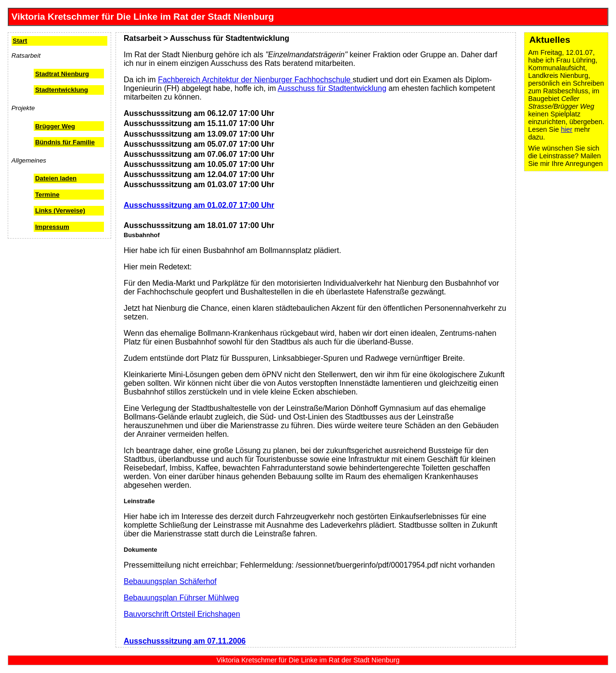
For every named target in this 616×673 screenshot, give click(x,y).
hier (566, 129)
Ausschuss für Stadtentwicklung (332, 88)
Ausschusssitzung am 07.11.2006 (185, 641)
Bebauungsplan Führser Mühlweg (181, 598)
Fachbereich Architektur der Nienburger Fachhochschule (255, 80)
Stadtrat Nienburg (62, 74)
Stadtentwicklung (62, 90)
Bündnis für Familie (65, 142)
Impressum (52, 227)
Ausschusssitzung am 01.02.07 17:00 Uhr (199, 205)
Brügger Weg (55, 126)
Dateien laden (56, 178)
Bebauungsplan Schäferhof (170, 581)
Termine (47, 195)
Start (20, 41)
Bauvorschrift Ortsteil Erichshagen (182, 614)
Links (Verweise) (60, 210)
